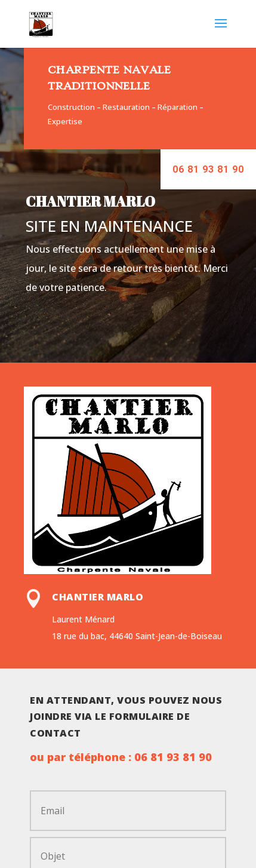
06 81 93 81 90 (208, 169)
